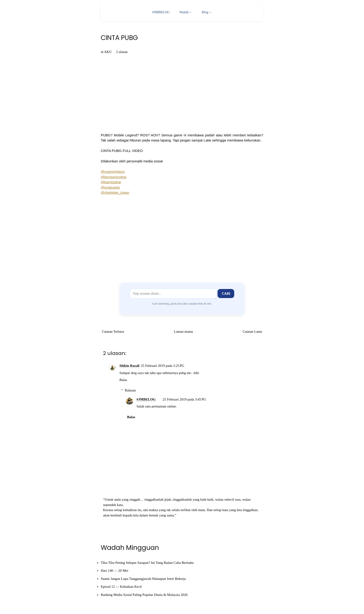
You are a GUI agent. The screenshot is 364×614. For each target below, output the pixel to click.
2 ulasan (122, 52)
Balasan (130, 390)
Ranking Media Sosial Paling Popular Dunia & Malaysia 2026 (144, 595)
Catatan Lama (252, 332)
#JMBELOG (161, 12)
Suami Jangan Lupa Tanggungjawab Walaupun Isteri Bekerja (143, 579)
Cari (226, 293)
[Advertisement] (182, 235)
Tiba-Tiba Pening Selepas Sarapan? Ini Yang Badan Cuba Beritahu (147, 563)
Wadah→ (186, 12)
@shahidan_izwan (115, 192)
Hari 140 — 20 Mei (114, 571)
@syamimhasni (113, 172)
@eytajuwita (110, 187)
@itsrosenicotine (114, 177)
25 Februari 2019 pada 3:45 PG (184, 399)
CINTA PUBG (119, 38)
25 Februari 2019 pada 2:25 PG (163, 366)
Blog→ (207, 12)
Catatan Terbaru (113, 332)
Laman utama (183, 332)
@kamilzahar (111, 182)
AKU (108, 52)
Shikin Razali (130, 366)
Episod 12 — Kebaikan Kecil (121, 587)
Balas (123, 380)
